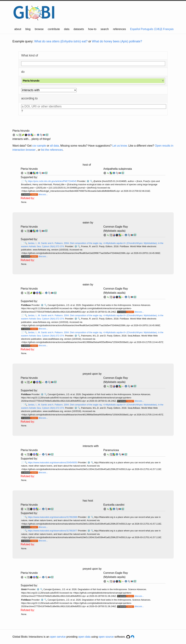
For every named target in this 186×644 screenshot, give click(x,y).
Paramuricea (111, 450)
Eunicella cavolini (114, 505)
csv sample (39, 146)
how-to (92, 29)
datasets (79, 29)
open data (84, 637)
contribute (54, 29)
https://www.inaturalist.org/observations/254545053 (53, 462)
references (119, 29)
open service (58, 637)
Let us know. (120, 146)
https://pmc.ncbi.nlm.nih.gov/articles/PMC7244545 (52, 181)
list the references (52, 150)
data (67, 29)
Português (147, 29)
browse (39, 29)
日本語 (158, 29)
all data (55, 146)
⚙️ (88, 181)
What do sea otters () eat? (61, 41)
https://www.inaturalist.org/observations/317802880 (53, 517)
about (18, 29)
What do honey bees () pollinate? (117, 41)
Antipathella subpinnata (118, 169)
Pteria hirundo (21, 131)
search (105, 29)
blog (28, 29)
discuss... (43, 194)
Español (135, 29)
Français (168, 29)
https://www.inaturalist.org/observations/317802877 (53, 531)
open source (106, 637)
